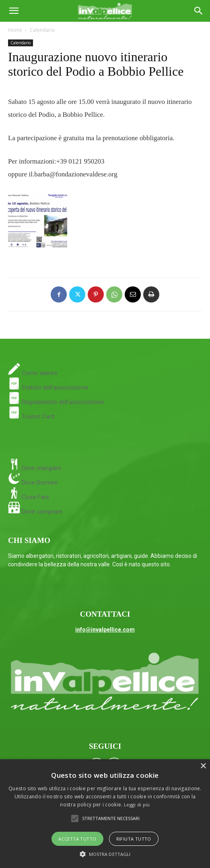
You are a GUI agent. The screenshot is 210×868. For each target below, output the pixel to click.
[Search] (199, 11)
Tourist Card (31, 416)
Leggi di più (137, 805)
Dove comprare (42, 512)
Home (15, 30)
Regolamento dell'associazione (56, 402)
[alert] (105, 814)
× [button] (203, 766)
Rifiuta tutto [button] (134, 839)
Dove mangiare (41, 468)
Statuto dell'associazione (48, 387)
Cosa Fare (35, 497)
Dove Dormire (39, 483)
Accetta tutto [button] (77, 839)
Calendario (42, 30)
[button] (14, 11)
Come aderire (39, 373)
